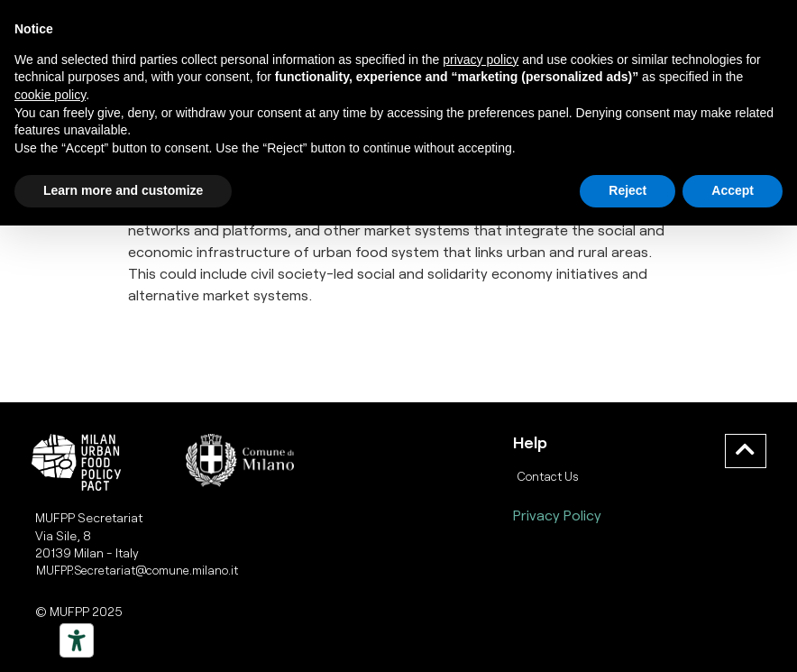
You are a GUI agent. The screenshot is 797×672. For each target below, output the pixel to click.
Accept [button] (733, 190)
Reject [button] (628, 190)
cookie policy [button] (50, 95)
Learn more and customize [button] (123, 190)
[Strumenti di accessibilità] (77, 640)
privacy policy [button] (481, 60)
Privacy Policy (557, 515)
